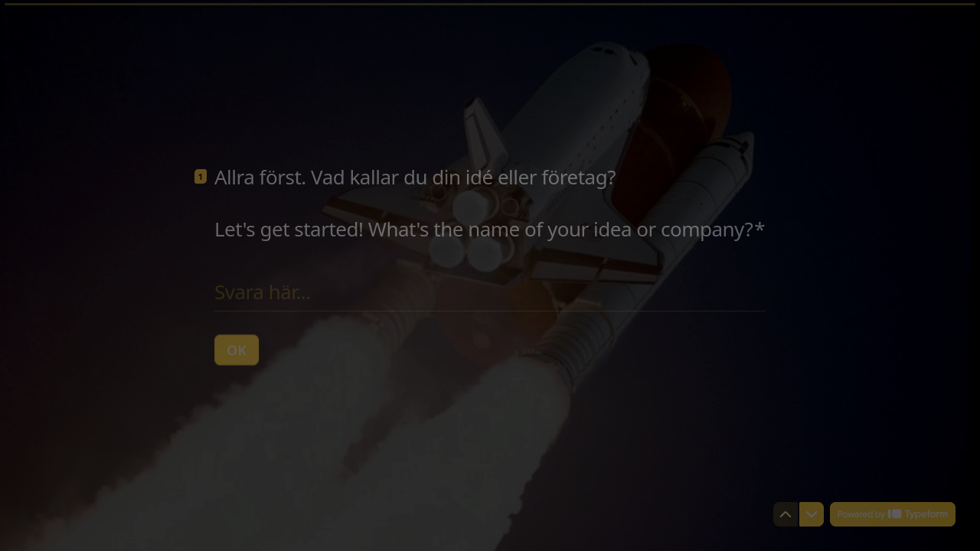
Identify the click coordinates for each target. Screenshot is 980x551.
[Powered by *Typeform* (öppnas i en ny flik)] (893, 514)
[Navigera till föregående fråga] (786, 514)
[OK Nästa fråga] (237, 349)
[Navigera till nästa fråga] (812, 514)
